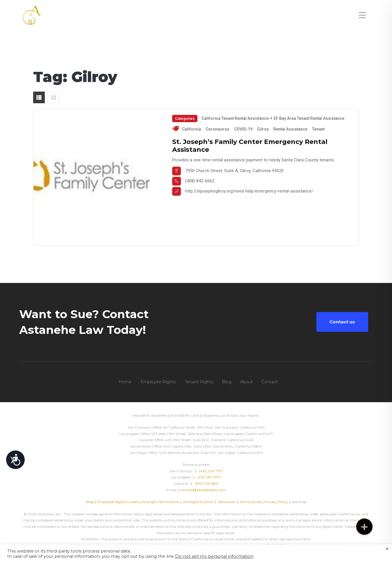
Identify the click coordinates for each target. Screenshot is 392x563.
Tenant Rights (199, 382)
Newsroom (227, 502)
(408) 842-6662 (200, 181)
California (191, 129)
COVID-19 (243, 129)
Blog (227, 382)
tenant (318, 129)
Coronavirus (218, 129)
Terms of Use (250, 502)
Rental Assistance (290, 129)
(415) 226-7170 (211, 471)
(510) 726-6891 (207, 483)
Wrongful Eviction (198, 502)
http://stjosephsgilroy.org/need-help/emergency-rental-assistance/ (249, 191)
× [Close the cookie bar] (387, 549)
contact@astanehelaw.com (203, 490)
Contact (270, 382)
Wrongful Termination (161, 502)
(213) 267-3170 (209, 477)
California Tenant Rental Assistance (235, 118)
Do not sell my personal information (214, 556)
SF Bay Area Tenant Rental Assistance (309, 118)
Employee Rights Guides (118, 502)
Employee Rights (158, 382)
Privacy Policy (276, 502)
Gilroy (263, 129)
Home (125, 382)
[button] (364, 527)
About (246, 382)
